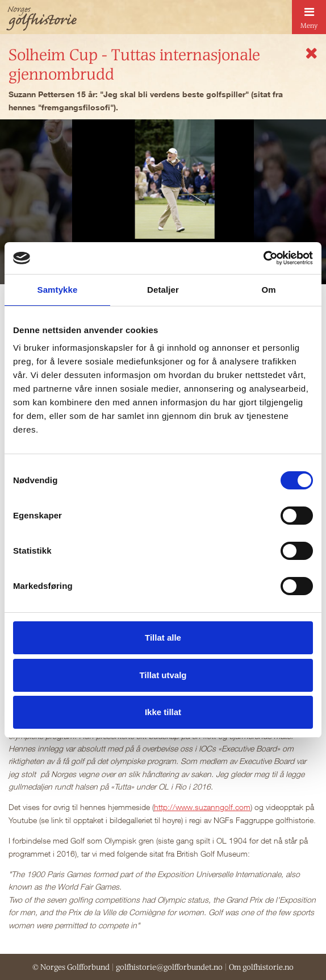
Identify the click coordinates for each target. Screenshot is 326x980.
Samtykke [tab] (58, 290)
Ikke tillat (163, 712)
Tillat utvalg (163, 675)
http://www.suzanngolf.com (202, 807)
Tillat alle (163, 638)
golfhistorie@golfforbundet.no (169, 967)
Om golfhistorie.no (261, 967)
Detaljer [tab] (163, 290)
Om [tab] (268, 290)
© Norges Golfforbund (71, 967)
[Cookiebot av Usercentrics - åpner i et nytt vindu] (263, 258)
